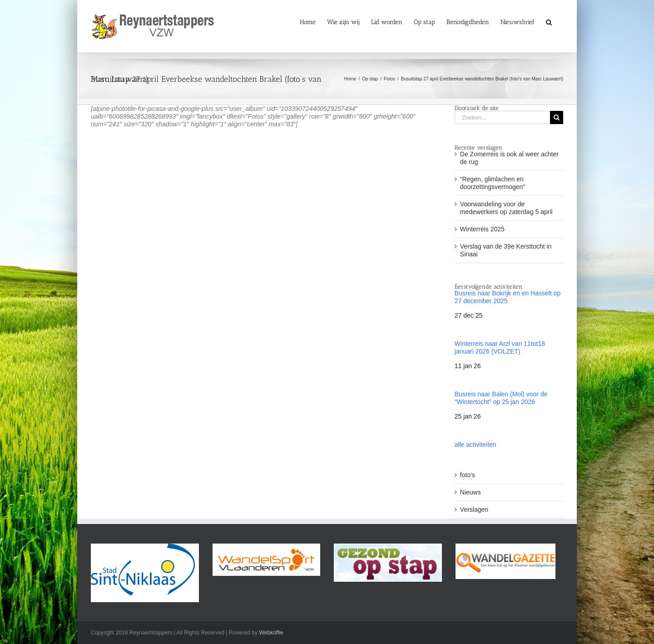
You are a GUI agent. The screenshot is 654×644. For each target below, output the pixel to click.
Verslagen (474, 509)
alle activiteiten (476, 444)
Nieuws (471, 492)
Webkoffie (271, 633)
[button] (549, 22)
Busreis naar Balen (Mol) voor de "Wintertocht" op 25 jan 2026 (501, 398)
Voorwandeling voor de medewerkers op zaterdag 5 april (506, 208)
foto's (468, 475)
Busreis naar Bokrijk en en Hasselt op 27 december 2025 (508, 297)
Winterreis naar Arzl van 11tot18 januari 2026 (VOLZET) (500, 347)
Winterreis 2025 (482, 229)
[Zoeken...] (502, 117)
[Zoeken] (557, 117)
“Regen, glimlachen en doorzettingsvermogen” (493, 183)
